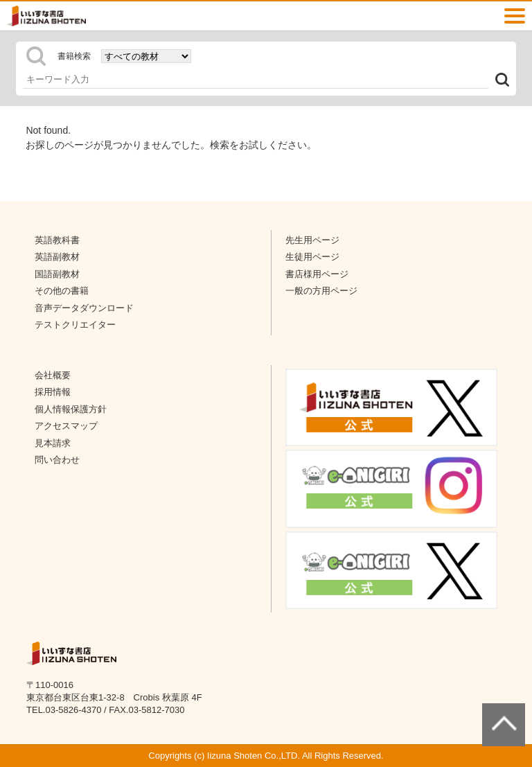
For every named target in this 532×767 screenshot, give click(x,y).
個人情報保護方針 (71, 409)
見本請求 (53, 443)
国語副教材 (57, 274)
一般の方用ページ (321, 291)
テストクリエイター (75, 325)
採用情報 (53, 392)
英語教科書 (57, 240)
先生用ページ (312, 240)
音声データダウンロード (84, 308)
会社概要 (53, 375)
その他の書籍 (62, 291)
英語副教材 (57, 257)
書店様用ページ (317, 274)
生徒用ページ (312, 257)
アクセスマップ (66, 426)
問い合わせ (57, 460)
